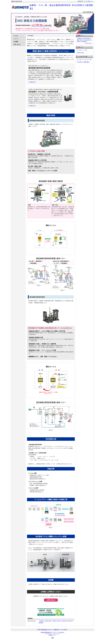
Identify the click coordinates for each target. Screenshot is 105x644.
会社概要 (16, 42)
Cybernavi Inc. (50, 634)
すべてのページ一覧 (82, 50)
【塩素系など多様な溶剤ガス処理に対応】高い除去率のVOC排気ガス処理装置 (84, 40)
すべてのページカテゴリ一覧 (84, 59)
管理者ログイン (52, 635)
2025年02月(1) (80, 53)
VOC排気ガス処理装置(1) (83, 62)
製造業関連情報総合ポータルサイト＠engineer (53, 632)
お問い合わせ (51, 600)
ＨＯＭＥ (16, 36)
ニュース (16, 39)
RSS (52, 638)
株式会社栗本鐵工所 (88, 12)
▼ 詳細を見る (32, 82)
